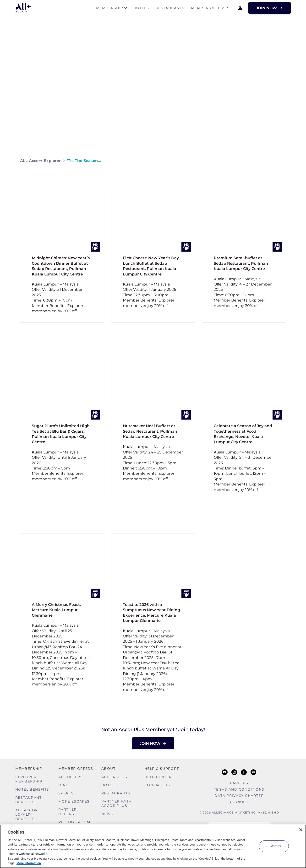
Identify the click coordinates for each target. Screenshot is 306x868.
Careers (239, 783)
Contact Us (157, 785)
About (108, 769)
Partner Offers (68, 812)
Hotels (141, 9)
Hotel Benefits (32, 789)
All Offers (71, 777)
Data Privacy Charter (239, 796)
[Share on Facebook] (281, 161)
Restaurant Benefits (28, 800)
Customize (274, 846)
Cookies (239, 802)
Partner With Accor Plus (117, 803)
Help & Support (162, 769)
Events (66, 793)
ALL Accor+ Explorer (40, 161)
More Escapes (74, 801)
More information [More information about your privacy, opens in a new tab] (29, 863)
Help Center (158, 777)
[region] (153, 846)
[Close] (301, 830)
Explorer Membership (29, 779)
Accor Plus (114, 777)
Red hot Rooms (76, 822)
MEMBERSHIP (110, 9)
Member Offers (208, 9)
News (107, 814)
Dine (63, 785)
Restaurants (170, 9)
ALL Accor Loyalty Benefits (27, 814)
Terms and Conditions (239, 789)
